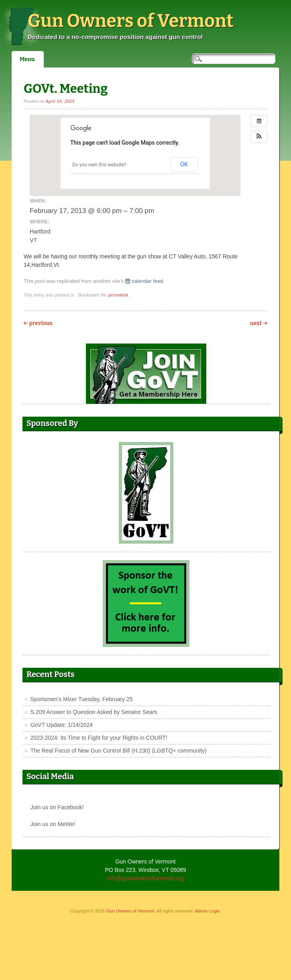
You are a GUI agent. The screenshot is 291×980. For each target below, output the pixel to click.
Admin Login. (208, 911)
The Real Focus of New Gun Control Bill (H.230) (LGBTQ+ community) (119, 751)
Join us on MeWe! (53, 824)
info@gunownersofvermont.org (146, 878)
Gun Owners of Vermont (131, 21)
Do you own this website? (99, 165)
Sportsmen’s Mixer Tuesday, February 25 (82, 699)
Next (259, 323)
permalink (118, 295)
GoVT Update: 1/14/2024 (62, 725)
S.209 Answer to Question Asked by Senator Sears (94, 712)
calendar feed (144, 281)
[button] (259, 137)
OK (184, 164)
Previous (38, 323)
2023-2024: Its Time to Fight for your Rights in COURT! (99, 738)
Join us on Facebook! (57, 807)
